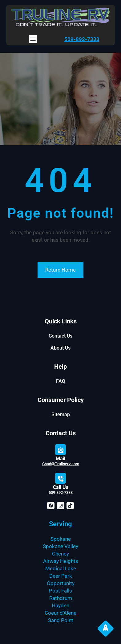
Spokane (61, 539)
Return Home (60, 270)
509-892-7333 (82, 39)
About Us (60, 348)
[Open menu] (33, 39)
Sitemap (61, 414)
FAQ (61, 381)
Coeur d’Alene (60, 613)
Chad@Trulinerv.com (61, 464)
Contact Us (60, 336)
